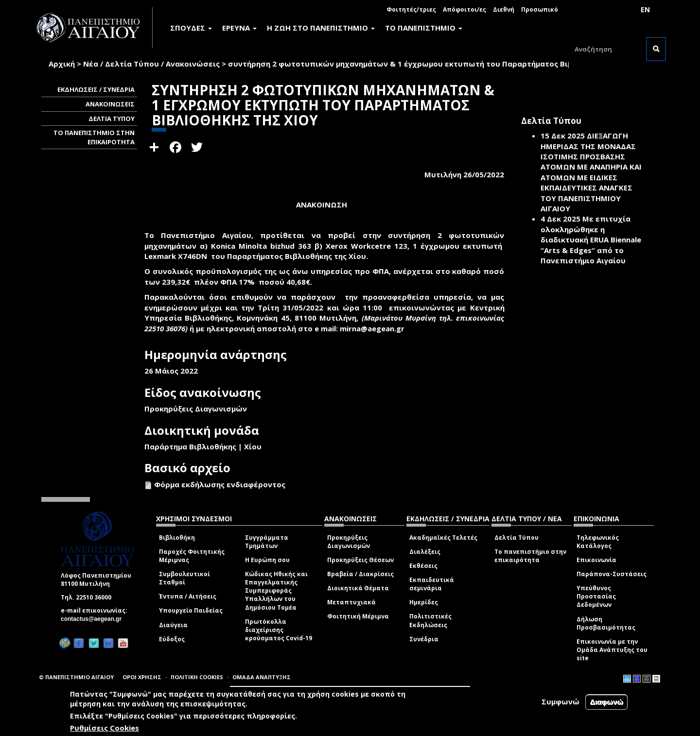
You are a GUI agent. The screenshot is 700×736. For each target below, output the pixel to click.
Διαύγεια (173, 625)
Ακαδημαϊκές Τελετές (443, 538)
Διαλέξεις (425, 552)
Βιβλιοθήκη (177, 538)
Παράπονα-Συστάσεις (612, 574)
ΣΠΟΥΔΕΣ (191, 28)
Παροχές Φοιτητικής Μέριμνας (192, 556)
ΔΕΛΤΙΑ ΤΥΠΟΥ (112, 119)
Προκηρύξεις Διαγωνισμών (349, 542)
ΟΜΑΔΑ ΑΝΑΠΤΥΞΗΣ (262, 677)
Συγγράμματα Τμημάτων (267, 542)
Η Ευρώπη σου (267, 560)
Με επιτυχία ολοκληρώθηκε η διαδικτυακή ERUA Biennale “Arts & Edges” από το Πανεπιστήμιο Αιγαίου (591, 240)
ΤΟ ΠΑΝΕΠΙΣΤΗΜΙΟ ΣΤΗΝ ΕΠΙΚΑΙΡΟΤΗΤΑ (94, 137)
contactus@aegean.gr (94, 619)
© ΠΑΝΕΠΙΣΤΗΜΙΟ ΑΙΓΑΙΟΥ (76, 677)
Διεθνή (504, 9)
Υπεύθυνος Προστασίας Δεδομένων (596, 596)
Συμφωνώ (560, 702)
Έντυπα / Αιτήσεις (188, 596)
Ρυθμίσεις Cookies (105, 728)
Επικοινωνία (596, 560)
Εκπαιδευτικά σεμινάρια (432, 584)
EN (645, 9)
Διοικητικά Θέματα (358, 588)
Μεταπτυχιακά (351, 602)
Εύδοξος (172, 639)
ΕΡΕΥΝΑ (239, 28)
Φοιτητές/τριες (411, 9)
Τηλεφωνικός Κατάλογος (598, 542)
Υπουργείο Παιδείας (191, 610)
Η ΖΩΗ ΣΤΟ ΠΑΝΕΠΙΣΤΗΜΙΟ (321, 28)
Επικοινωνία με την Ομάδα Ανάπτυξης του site (612, 650)
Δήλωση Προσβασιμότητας (606, 623)
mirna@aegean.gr (375, 328)
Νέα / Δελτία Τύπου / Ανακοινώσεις (151, 64)
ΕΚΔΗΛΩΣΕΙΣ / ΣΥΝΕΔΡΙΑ (96, 89)
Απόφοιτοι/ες (464, 9)
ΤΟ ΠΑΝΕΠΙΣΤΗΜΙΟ (424, 28)
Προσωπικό (540, 9)
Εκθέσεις (423, 566)
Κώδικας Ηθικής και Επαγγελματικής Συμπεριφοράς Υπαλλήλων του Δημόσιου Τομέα (276, 591)
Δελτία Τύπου (516, 538)
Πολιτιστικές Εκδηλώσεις (430, 620)
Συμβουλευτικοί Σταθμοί (184, 578)
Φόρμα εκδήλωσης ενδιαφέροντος (220, 484)
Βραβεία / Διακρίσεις (360, 574)
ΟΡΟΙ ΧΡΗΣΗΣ (142, 677)
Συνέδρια (424, 639)
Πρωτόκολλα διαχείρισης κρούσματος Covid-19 (279, 630)
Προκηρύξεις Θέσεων (360, 560)
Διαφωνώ (606, 702)
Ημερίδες (424, 602)
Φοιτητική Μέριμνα (358, 616)
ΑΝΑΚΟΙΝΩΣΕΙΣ (110, 104)
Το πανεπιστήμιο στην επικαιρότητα (530, 556)
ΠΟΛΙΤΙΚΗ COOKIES (197, 677)
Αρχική (62, 64)
